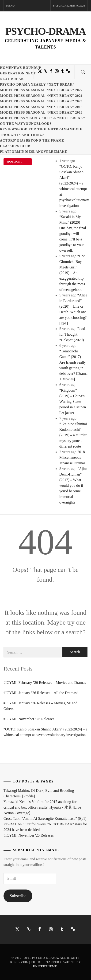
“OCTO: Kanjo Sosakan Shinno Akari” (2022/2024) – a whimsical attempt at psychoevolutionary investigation (45, 732)
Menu (10, 6)
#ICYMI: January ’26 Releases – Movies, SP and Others (40, 706)
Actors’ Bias (13, 141)
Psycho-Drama (46, 31)
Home (6, 68)
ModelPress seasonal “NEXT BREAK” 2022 (41, 90)
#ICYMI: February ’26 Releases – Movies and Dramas (45, 683)
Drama (63, 129)
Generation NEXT (18, 73)
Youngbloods (37, 124)
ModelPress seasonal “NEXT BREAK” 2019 (41, 107)
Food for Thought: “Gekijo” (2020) (72, 334)
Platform (10, 152)
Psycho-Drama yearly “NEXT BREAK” (37, 85)
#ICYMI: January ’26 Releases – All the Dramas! (41, 693)
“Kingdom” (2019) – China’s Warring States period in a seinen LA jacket (73, 401)
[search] (83, 72)
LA (36, 152)
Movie (76, 129)
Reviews (9, 129)
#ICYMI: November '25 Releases (29, 835)
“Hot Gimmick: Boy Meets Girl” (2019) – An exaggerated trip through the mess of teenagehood (72, 273)
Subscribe (18, 896)
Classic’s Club (15, 146)
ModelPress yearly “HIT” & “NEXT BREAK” (43, 118)
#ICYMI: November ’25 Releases (29, 719)
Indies (27, 152)
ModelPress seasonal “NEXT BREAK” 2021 (41, 96)
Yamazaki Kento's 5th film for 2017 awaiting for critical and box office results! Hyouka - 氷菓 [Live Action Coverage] (42, 807)
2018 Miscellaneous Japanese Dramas (72, 457)
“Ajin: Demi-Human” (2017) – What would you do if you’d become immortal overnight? (73, 485)
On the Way (11, 124)
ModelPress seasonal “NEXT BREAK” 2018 (41, 113)
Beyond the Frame (45, 141)
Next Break (12, 79)
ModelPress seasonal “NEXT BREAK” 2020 (41, 101)
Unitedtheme (45, 966)
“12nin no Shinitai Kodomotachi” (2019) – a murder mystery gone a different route (73, 435)
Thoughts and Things (22, 135)
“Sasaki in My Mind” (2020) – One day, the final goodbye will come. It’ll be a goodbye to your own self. (73, 234)
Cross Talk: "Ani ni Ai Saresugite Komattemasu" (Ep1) (45, 818)
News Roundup (26, 68)
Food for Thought (36, 129)
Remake (59, 152)
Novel (45, 152)
